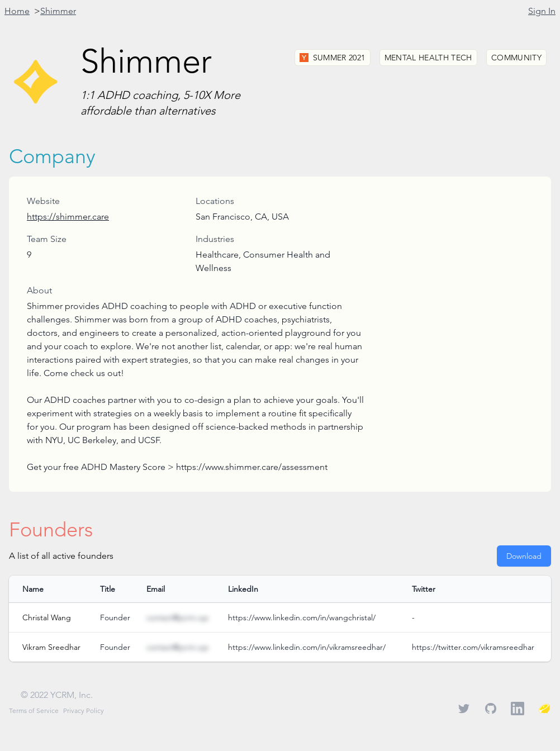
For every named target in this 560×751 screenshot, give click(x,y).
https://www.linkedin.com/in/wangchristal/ (302, 617)
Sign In (542, 11)
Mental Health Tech (428, 58)
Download (524, 556)
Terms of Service (34, 710)
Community (516, 58)
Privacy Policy (84, 710)
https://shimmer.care (68, 217)
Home (17, 11)
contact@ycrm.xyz (177, 617)
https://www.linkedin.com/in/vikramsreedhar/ (307, 647)
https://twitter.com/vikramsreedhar (473, 647)
